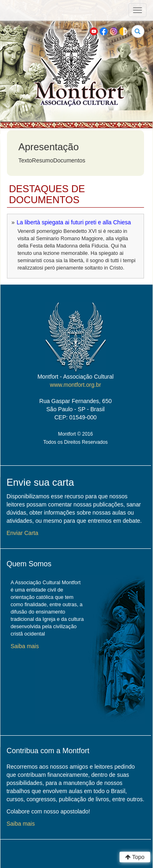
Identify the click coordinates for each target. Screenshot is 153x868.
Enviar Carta (22, 533)
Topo (135, 857)
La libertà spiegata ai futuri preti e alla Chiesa (74, 222)
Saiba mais (25, 646)
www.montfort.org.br (75, 385)
